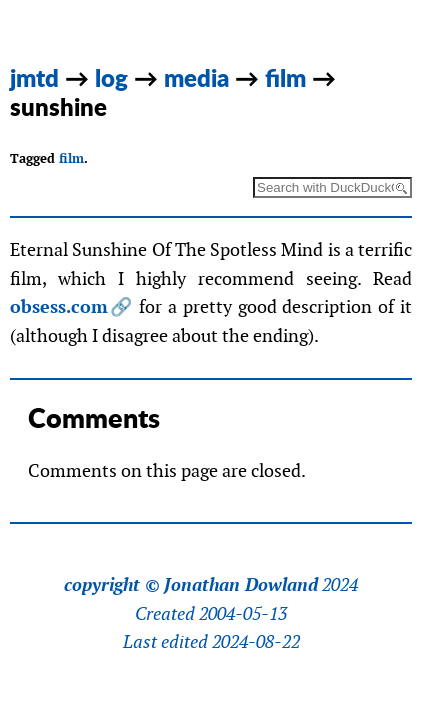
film (285, 77)
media (196, 77)
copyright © (112, 585)
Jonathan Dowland (241, 585)
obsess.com (59, 306)
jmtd (34, 77)
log (111, 77)
